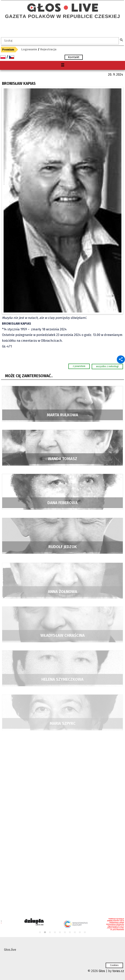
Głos (102, 971)
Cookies (114, 965)
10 (85, 933)
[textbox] (60, 41)
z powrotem (79, 366)
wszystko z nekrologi (107, 366)
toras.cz (118, 971)
